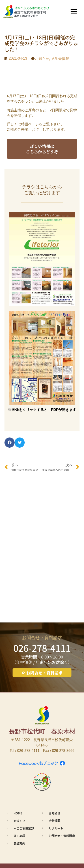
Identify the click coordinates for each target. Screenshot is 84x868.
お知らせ (42, 59)
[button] (74, 11)
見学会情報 (60, 59)
